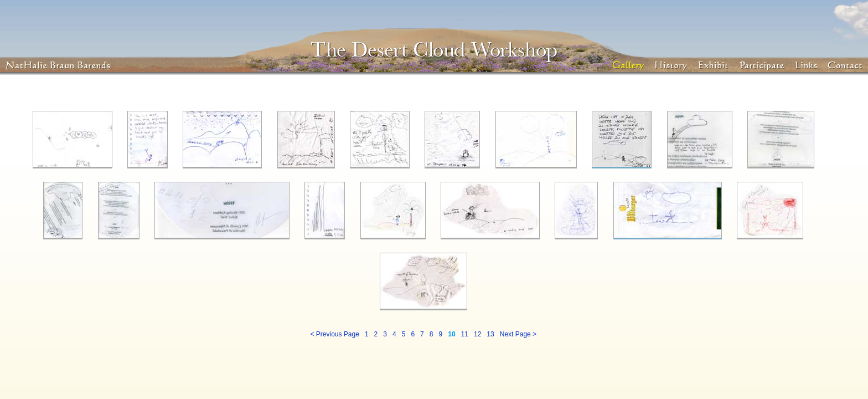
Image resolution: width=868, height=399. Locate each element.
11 (465, 334)
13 (490, 334)
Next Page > (518, 334)
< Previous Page (334, 334)
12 (477, 334)
